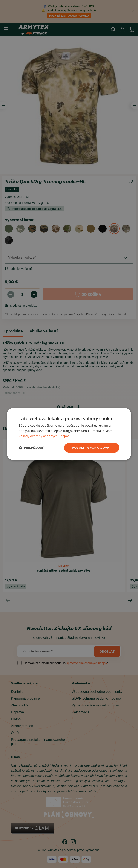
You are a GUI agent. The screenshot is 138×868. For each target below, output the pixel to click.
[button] (32, 448)
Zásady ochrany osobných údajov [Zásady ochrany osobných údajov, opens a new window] (44, 436)
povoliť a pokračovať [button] (92, 448)
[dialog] (69, 434)
